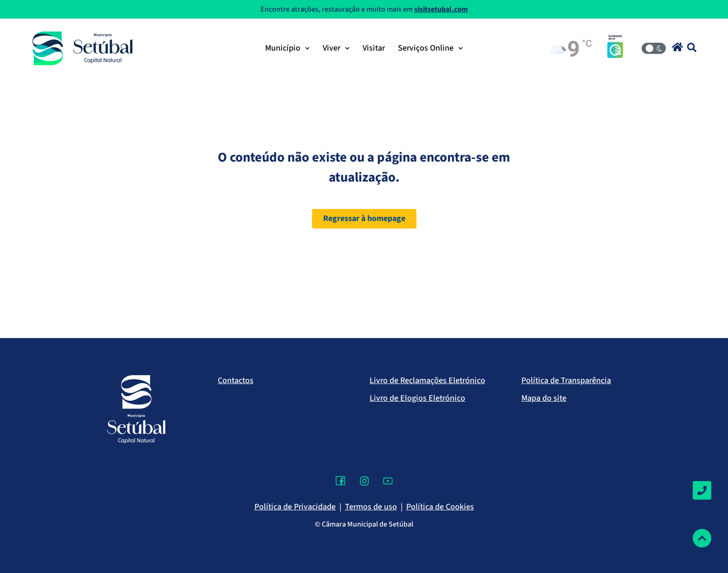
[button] (677, 47)
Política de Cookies (440, 507)
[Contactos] (702, 490)
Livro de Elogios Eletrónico (417, 398)
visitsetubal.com (441, 9)
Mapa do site (544, 398)
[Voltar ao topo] (702, 538)
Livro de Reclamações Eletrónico (427, 381)
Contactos (236, 381)
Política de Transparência (566, 381)
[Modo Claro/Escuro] (654, 48)
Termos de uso (371, 507)
